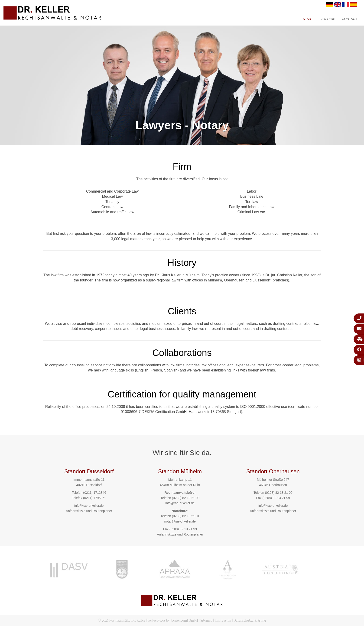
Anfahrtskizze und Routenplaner (89, 511)
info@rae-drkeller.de (89, 506)
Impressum (223, 620)
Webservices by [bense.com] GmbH (173, 620)
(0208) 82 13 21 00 (186, 498)
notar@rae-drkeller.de (180, 521)
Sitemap (206, 620)
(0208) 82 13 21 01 (186, 516)
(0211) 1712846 (95, 493)
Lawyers (327, 19)
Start (308, 19)
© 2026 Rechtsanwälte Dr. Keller (122, 620)
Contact (349, 19)
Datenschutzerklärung (250, 620)
